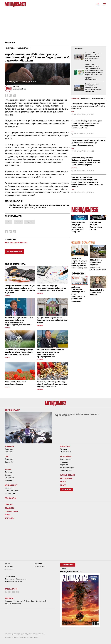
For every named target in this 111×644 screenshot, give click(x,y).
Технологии (10, 498)
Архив (7, 515)
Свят (7, 456)
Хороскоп (64, 465)
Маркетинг (65, 446)
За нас (7, 564)
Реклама (63, 449)
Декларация (9, 569)
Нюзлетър (67, 490)
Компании (9, 475)
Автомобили (66, 478)
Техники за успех (11, 491)
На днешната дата (68, 468)
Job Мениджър (10, 493)
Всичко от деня (12, 410)
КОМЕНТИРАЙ (14, 252)
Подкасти (9, 508)
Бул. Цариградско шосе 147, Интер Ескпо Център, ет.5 (25, 601)
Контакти (9, 518)
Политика (9, 449)
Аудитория (9, 566)
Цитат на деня (66, 470)
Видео (63, 485)
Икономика (9, 481)
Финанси (8, 472)
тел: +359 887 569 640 (13, 604)
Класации (64, 462)
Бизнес (8, 469)
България (10, 43)
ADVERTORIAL (79, 49)
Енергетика (9, 478)
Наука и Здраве (67, 475)
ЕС (6, 465)
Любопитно (66, 456)
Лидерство (9, 488)
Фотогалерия (66, 459)
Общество (9, 452)
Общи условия (10, 576)
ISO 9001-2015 (40, 566)
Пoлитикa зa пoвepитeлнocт (16, 579)
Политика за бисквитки (14, 582)
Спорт (63, 482)
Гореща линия (11, 511)
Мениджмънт (11, 485)
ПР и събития (66, 452)
